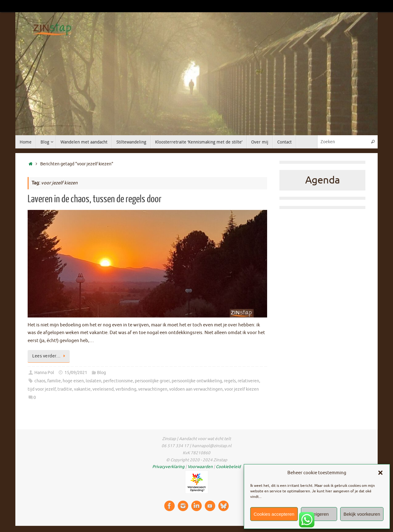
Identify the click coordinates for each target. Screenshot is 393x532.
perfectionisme (118, 381)
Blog (101, 373)
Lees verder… (50, 356)
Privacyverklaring (168, 467)
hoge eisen (73, 381)
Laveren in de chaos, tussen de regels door (95, 199)
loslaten (93, 381)
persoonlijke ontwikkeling (197, 381)
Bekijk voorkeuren (362, 514)
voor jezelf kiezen (242, 389)
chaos (40, 381)
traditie (65, 389)
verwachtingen (153, 389)
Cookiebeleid (228, 467)
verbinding (126, 389)
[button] (380, 473)
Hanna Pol (44, 373)
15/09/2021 (76, 373)
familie (54, 381)
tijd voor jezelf (42, 389)
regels (230, 381)
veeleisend (103, 389)
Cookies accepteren (274, 514)
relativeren (248, 381)
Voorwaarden (200, 467)
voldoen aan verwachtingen (196, 389)
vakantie (82, 389)
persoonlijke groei (152, 381)
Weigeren (319, 514)
